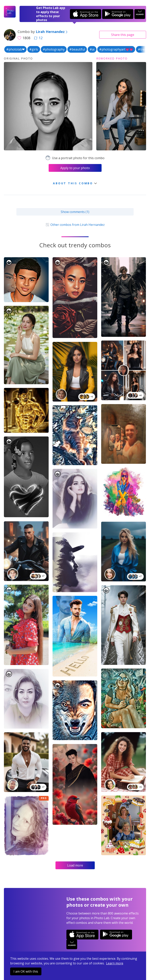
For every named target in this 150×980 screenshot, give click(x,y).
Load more (75, 865)
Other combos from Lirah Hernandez (75, 225)
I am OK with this (26, 971)
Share (123, 35)
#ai (92, 49)
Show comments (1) (75, 212)
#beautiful (77, 49)
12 (38, 38)
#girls (34, 49)
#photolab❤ (15, 49)
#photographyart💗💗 (116, 49)
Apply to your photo (75, 168)
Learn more (115, 963)
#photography (54, 49)
